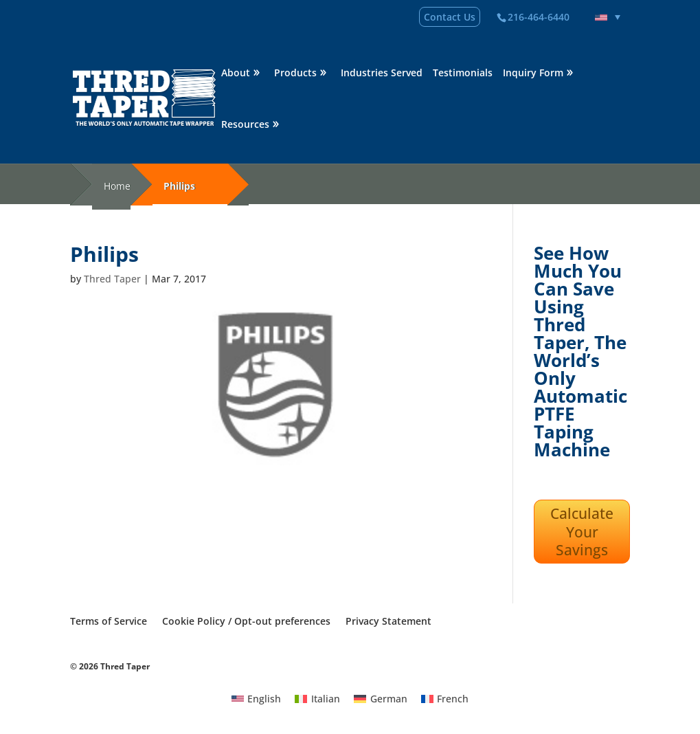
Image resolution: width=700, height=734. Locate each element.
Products (295, 74)
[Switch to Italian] (317, 698)
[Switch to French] (445, 698)
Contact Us (450, 17)
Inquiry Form (533, 74)
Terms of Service (109, 621)
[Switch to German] (381, 698)
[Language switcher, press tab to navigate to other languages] (608, 17)
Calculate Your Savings (582, 532)
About (236, 74)
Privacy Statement (388, 621)
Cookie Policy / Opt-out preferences (246, 621)
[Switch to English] (257, 698)
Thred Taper (112, 279)
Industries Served (382, 74)
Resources (245, 125)
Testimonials (463, 74)
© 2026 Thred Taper (110, 666)
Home (117, 186)
